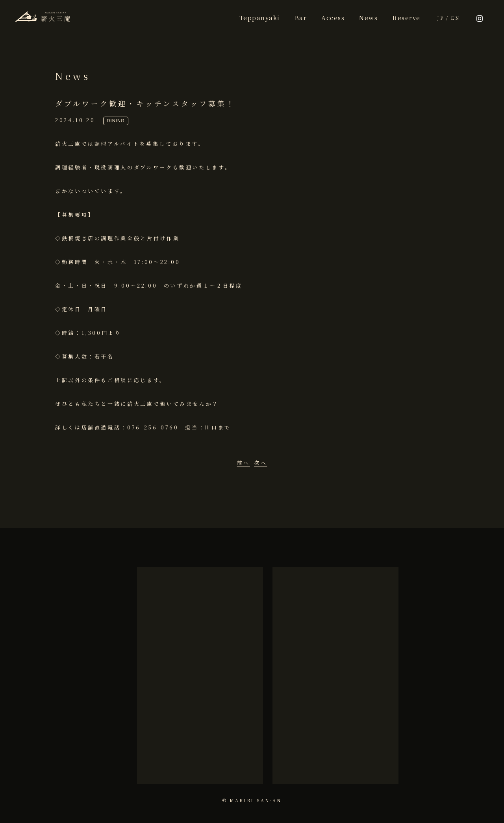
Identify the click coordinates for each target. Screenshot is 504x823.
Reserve (406, 18)
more (200, 757)
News (368, 18)
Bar (301, 18)
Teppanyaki (260, 18)
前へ (244, 463)
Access (333, 18)
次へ (260, 463)
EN (455, 18)
